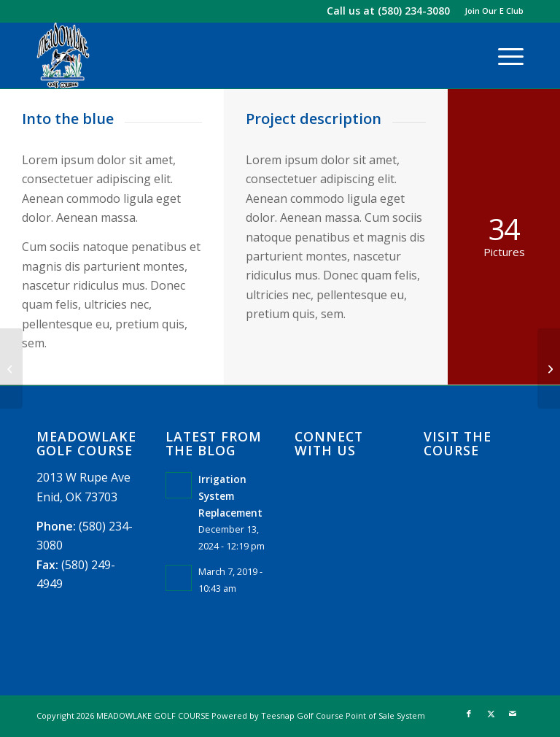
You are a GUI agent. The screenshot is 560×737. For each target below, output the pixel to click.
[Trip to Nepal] (549, 368)
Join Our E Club (494, 11)
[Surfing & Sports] (11, 368)
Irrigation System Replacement (230, 496)
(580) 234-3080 (414, 11)
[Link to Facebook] (469, 714)
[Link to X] (491, 714)
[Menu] (503, 55)
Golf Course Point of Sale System (361, 715)
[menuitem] (490, 11)
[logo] (63, 55)
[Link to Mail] (513, 714)
